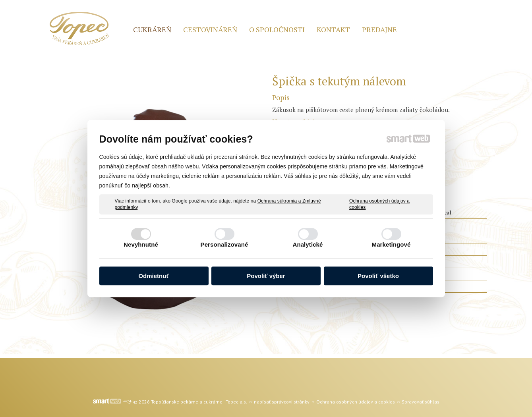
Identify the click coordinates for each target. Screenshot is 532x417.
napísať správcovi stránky (282, 402)
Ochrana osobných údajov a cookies (379, 204)
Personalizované (224, 244)
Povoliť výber (266, 276)
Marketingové (391, 244)
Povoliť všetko (378, 276)
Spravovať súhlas (421, 402)
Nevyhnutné (141, 244)
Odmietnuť (154, 276)
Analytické (308, 244)
